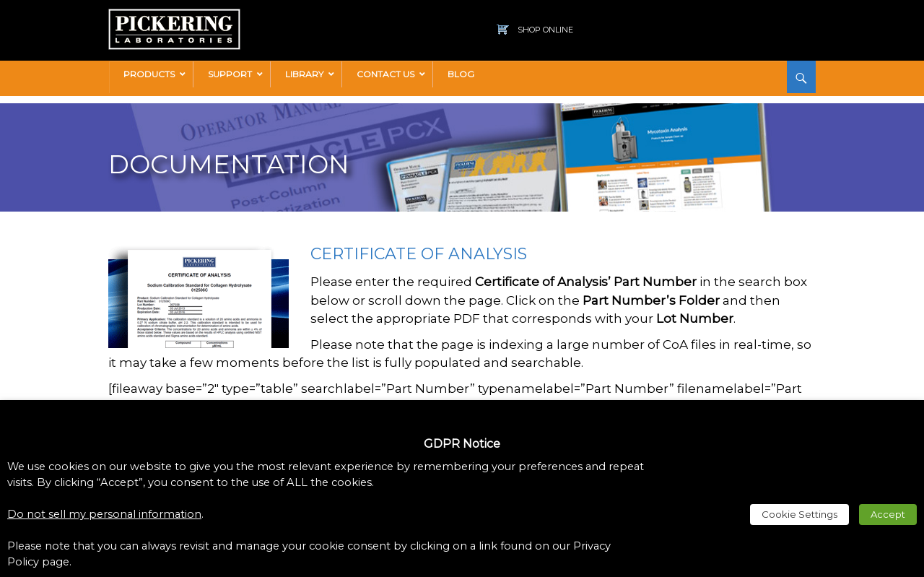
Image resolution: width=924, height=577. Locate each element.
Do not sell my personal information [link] (104, 514)
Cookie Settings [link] (799, 514)
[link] (174, 16)
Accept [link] (888, 514)
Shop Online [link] (545, 30)
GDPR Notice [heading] (462, 444)
